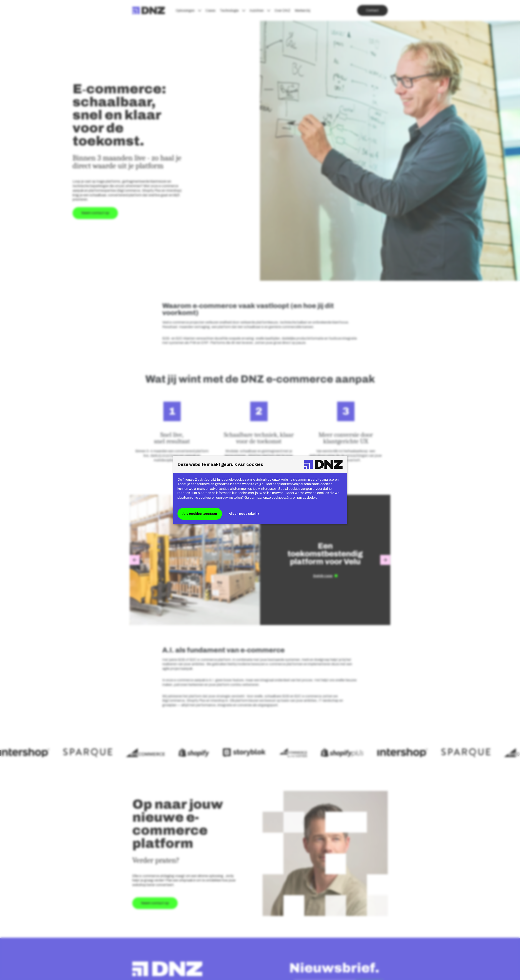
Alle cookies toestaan (200, 514)
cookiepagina (282, 497)
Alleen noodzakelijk (244, 514)
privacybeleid (307, 497)
